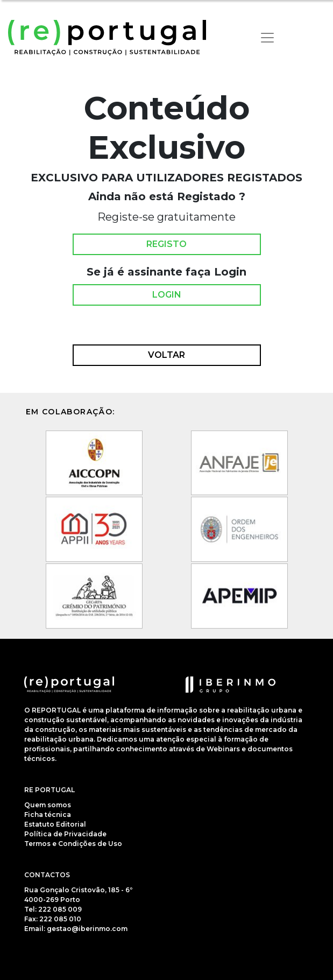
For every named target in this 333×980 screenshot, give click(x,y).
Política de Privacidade (65, 834)
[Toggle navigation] (267, 38)
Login (167, 295)
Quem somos (48, 805)
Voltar (166, 355)
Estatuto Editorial (55, 824)
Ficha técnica (48, 815)
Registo (166, 244)
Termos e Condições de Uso (73, 844)
